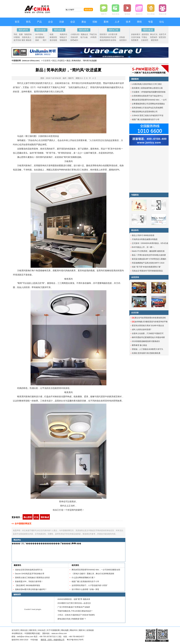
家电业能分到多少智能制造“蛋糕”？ (72, 619)
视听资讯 (33, 630)
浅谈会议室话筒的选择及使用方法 (29, 570)
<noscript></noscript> (68, 552)
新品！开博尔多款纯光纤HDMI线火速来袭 (149, 255)
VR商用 (93, 37)
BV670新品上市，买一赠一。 (144, 247)
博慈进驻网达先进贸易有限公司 (145, 112)
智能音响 (28, 34)
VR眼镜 (17, 37)
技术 (128, 22)
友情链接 (90, 630)
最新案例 (135, 79)
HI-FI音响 (39, 34)
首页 (17, 22)
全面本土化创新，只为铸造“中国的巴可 (148, 333)
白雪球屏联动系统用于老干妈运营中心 (147, 96)
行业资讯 (47, 61)
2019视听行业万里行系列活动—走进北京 (74, 603)
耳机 (15, 34)
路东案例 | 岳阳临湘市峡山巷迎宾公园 (147, 88)
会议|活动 (135, 277)
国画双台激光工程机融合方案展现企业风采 (32, 578)
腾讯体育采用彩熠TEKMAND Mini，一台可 (149, 100)
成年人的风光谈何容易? (142, 329)
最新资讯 (17, 565)
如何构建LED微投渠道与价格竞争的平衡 (150, 322)
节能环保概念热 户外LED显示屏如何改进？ (75, 611)
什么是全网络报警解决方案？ (84, 578)
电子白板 (84, 37)
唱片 (45, 40)
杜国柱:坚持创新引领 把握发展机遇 (146, 353)
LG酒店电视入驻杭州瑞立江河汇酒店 (147, 84)
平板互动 (93, 34)
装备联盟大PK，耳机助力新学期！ (29, 581)
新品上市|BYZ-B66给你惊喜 (143, 235)
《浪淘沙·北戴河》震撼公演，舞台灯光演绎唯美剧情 (93, 574)
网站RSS (74, 630)
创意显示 (123, 40)
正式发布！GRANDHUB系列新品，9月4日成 (150, 243)
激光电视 (53, 40)
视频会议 (84, 34)
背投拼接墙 (104, 37)
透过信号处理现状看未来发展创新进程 (149, 318)
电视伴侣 (64, 34)
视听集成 (45, 517)
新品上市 (56, 61)
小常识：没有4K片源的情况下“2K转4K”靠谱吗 (76, 615)
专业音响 (112, 40)
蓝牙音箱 (17, 40)
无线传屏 (74, 37)
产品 (39, 22)
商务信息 (24, 630)
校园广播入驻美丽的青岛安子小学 (85, 581)
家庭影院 (53, 37)
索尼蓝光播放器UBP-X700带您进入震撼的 (149, 259)
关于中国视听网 (53, 630)
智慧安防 (162, 37)
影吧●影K (74, 40)
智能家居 (63, 40)
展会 (84, 22)
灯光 (36, 517)
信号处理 (112, 37)
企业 (50, 22)
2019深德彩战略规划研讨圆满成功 (146, 341)
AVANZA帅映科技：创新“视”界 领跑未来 (74, 599)
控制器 (122, 37)
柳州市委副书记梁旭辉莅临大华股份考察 (148, 337)
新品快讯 (135, 230)
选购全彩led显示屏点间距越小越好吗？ (31, 589)
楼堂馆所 (155, 40)
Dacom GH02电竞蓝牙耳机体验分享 (30, 574)
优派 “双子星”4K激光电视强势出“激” (146, 267)
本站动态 (42, 630)
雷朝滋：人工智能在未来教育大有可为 (147, 349)
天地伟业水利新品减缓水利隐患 (145, 239)
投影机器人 (27, 37)
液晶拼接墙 (104, 40)
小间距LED (75, 34)
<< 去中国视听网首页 (22, 524)
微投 (23, 40)
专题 (150, 22)
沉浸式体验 (136, 37)
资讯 (28, 22)
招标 (95, 22)
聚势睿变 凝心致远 (139, 345)
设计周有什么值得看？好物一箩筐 (85, 589)
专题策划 (135, 195)
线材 (37, 40)
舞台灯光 (154, 34)
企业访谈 (135, 313)
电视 (52, 34)
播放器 (29, 40)
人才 (117, 22)
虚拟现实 (145, 34)
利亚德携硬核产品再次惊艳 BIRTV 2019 (148, 263)
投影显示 (103, 34)
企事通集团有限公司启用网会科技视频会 (148, 104)
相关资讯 (75, 565)
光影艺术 (162, 34)
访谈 (62, 22)
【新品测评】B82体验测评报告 (28, 585)
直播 (21, 34)
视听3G (82, 630)
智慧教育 (135, 40)
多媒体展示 (136, 34)
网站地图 (65, 630)
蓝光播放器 (40, 37)
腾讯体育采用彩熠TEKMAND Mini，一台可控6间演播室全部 (96, 570)
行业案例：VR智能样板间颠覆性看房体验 (149, 92)
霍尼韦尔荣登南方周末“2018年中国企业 (148, 326)
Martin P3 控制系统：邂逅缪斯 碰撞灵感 (148, 251)
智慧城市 (154, 37)
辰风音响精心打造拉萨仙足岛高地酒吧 (147, 108)
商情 (139, 22)
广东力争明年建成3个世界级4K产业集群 (74, 607)
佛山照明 (28, 517)
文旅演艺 (145, 40)
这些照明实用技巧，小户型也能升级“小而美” (90, 585)
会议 (73, 22)
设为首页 (15, 630)
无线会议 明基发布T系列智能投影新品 (147, 271)
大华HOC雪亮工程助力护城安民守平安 (148, 116)
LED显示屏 (113, 34)
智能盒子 (63, 37)
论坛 (162, 22)
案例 (106, 22)
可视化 (144, 37)
